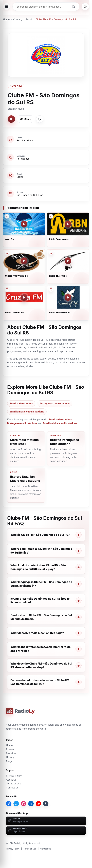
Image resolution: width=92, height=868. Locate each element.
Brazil (29, 19)
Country (18, 19)
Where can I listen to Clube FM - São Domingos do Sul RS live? (41, 551)
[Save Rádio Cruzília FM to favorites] (7, 290)
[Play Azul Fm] (24, 224)
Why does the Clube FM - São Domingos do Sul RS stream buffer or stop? (41, 665)
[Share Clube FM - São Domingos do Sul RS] (25, 119)
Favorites (11, 753)
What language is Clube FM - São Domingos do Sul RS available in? (41, 584)
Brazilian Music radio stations (27, 412)
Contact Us (12, 788)
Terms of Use (14, 784)
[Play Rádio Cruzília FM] (24, 297)
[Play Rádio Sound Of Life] (68, 297)
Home (6, 19)
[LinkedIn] (31, 804)
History (10, 757)
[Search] (73, 7)
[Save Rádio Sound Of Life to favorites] (51, 290)
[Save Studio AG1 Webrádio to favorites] (7, 253)
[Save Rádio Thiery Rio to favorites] (51, 253)
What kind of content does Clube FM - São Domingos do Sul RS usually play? (38, 567)
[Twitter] (16, 804)
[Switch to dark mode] (85, 7)
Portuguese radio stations (55, 403)
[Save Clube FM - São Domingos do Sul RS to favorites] (40, 119)
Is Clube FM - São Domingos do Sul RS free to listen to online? (40, 600)
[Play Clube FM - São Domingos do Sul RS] (11, 119)
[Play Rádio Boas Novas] (68, 224)
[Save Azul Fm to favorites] (7, 216)
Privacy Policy (14, 776)
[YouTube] (38, 804)
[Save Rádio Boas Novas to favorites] (51, 216)
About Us (11, 780)
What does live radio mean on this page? (37, 633)
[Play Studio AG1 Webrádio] (24, 261)
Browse (10, 749)
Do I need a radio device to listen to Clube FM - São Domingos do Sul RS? (41, 682)
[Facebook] (9, 804)
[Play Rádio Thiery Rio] (68, 261)
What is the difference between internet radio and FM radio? (41, 649)
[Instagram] (24, 804)
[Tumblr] (46, 804)
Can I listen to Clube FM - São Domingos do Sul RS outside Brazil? (41, 617)
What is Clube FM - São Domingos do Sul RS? (40, 535)
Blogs (9, 761)
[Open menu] (7, 7)
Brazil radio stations (21, 403)
